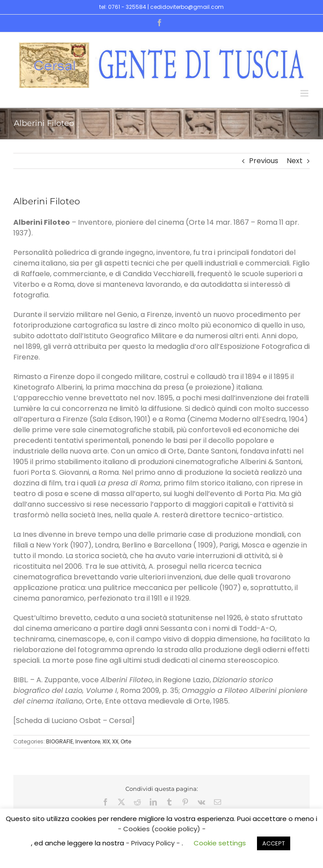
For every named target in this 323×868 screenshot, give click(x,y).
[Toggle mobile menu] (305, 93)
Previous (264, 161)
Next (295, 161)
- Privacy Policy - (154, 843)
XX (115, 741)
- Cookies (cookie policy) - (162, 829)
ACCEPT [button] (274, 843)
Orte (126, 741)
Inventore (88, 741)
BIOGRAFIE (60, 741)
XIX (106, 741)
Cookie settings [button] (220, 843)
